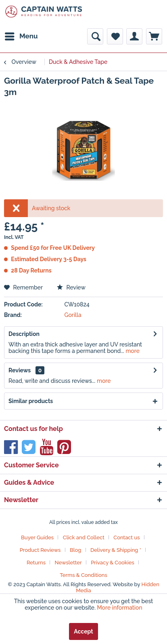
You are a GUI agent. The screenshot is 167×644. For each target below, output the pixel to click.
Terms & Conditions (83, 575)
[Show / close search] (95, 36)
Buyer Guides (37, 537)
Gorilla (72, 315)
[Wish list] (115, 36)
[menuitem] (21, 36)
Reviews (20, 370)
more (132, 351)
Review (71, 287)
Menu (21, 35)
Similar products (31, 401)
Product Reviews (40, 550)
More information (120, 608)
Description (24, 334)
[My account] (134, 36)
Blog (75, 550)
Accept (83, 631)
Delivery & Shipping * (116, 550)
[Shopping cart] (154, 36)
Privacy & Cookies (113, 563)
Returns (36, 563)
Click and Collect (84, 537)
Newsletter (68, 563)
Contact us (126, 537)
